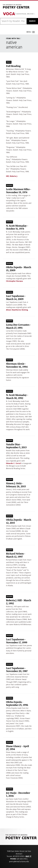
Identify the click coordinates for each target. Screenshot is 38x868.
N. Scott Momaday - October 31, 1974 (17, 227)
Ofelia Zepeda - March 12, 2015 (19, 521)
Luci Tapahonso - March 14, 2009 (16, 298)
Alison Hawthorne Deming (17, 310)
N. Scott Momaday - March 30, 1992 (17, 397)
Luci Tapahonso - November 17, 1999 (17, 641)
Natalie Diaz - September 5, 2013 (16, 446)
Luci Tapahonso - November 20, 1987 (17, 670)
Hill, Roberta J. (12, 176)
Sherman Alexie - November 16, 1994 (17, 365)
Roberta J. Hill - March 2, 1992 (19, 602)
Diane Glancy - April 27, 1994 (17, 748)
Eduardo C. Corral (13, 463)
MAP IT (28, 856)
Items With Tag (13, 39)
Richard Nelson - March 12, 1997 (16, 555)
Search (32, 21)
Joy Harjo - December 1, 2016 (18, 795)
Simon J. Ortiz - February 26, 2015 (16, 485)
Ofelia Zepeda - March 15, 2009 (19, 269)
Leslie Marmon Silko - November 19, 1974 (18, 191)
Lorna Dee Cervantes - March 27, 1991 (18, 326)
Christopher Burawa (14, 281)
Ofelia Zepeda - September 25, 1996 (17, 704)
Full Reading (13, 66)
